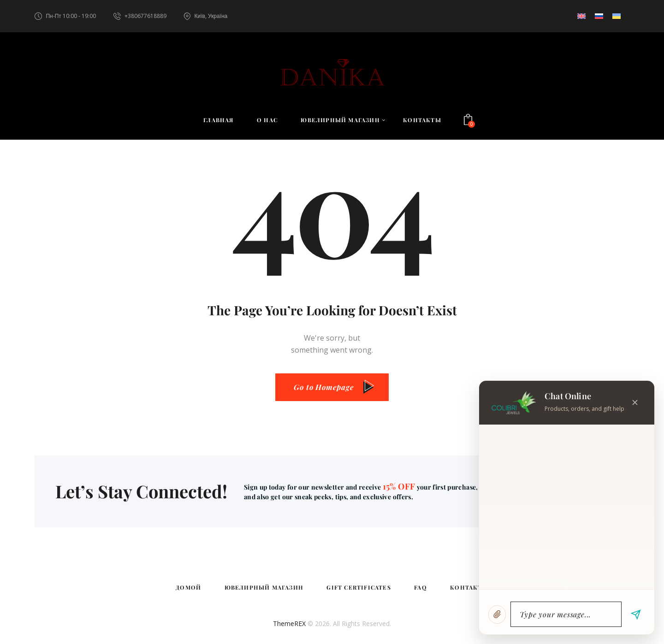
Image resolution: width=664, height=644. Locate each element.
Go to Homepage (324, 387)
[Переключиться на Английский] (581, 16)
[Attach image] (497, 614)
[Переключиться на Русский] (599, 16)
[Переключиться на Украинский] (617, 16)
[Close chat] (635, 402)
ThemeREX (289, 623)
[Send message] (636, 614)
